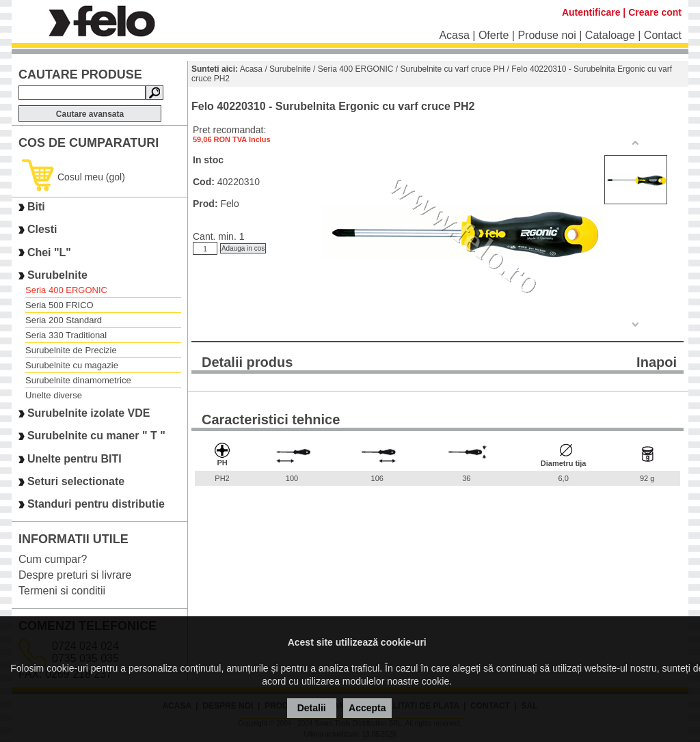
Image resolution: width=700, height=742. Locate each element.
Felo (229, 204)
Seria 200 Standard (64, 320)
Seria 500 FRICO (59, 305)
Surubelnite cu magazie (72, 365)
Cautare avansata (90, 114)
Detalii (312, 708)
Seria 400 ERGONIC (66, 290)
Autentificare (591, 12)
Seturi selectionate (76, 481)
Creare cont (655, 12)
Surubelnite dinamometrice (78, 380)
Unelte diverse (54, 395)
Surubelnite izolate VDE (89, 413)
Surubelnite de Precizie (71, 350)
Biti (36, 207)
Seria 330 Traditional (66, 335)
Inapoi (657, 362)
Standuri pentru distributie (96, 505)
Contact (663, 35)
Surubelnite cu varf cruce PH (454, 69)
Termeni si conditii (62, 591)
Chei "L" (49, 252)
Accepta (367, 708)
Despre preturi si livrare (75, 575)
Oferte (494, 35)
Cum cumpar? (53, 559)
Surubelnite (57, 275)
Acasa (454, 35)
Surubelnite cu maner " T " (96, 436)
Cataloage (610, 35)
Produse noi (547, 35)
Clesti (42, 230)
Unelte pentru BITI (75, 459)
